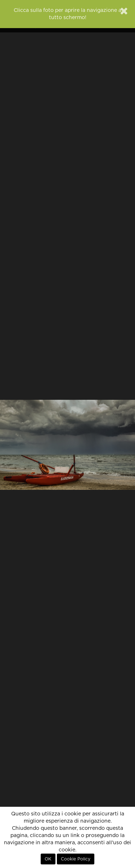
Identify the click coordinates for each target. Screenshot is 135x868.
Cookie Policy (76, 859)
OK (48, 859)
